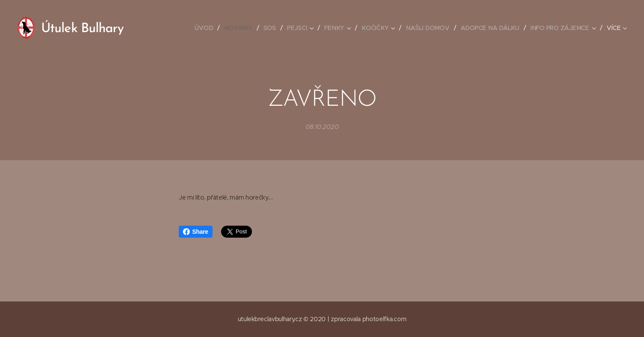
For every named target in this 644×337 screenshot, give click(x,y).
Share (196, 232)
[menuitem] (164, 28)
